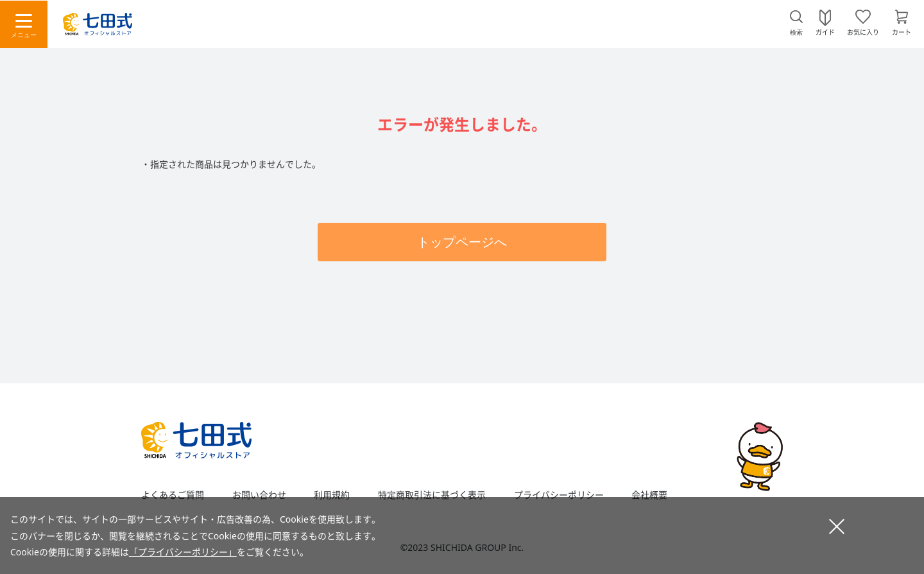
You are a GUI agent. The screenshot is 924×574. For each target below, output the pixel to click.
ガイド (825, 31)
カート (902, 31)
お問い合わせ (259, 495)
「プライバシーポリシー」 (183, 552)
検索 (796, 32)
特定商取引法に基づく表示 (432, 495)
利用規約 (332, 495)
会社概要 (649, 495)
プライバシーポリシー (559, 495)
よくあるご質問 (173, 495)
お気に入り (863, 31)
